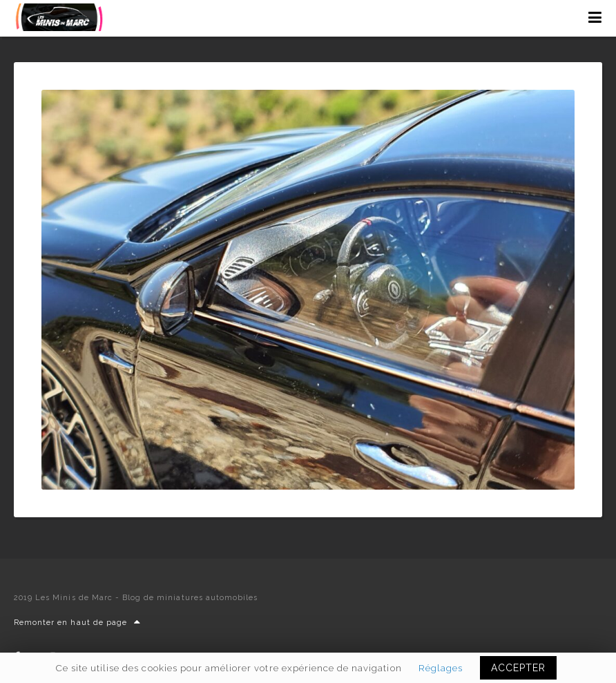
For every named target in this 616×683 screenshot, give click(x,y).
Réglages (441, 668)
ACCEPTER (518, 668)
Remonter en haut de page (77, 623)
